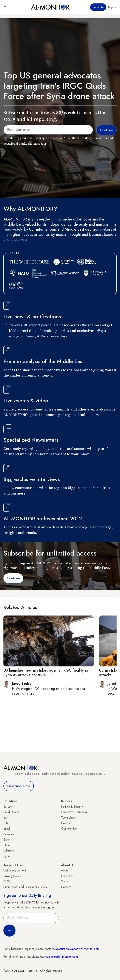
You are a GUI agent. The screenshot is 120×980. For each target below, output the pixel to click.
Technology (68, 818)
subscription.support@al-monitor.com (77, 949)
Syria (7, 856)
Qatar (7, 845)
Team (65, 881)
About (65, 870)
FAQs (7, 881)
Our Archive (69, 828)
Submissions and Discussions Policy (25, 887)
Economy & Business (74, 812)
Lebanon (9, 850)
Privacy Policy (12, 876)
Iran (6, 818)
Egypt (7, 839)
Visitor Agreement (15, 870)
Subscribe (98, 7)
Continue (13, 578)
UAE (6, 823)
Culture (66, 823)
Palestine (9, 834)
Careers (66, 887)
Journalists (67, 876)
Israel (7, 828)
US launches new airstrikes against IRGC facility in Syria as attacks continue (46, 673)
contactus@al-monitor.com (62, 957)
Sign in (112, 7)
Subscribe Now (19, 786)
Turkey (8, 807)
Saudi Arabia (12, 812)
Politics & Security (72, 807)
